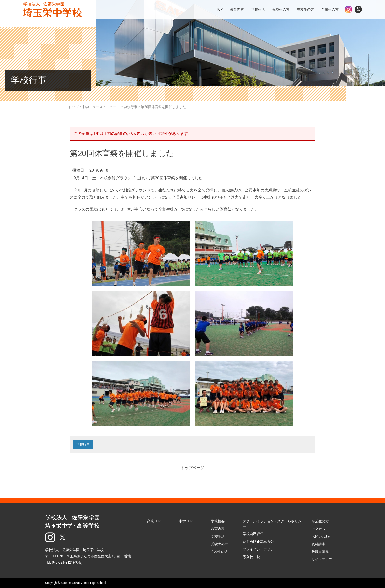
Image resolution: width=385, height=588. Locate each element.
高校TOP (154, 521)
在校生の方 (220, 552)
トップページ (192, 468)
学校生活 (218, 536)
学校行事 (83, 444)
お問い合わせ (322, 536)
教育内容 (218, 529)
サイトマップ (322, 559)
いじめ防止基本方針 (258, 542)
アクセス (318, 529)
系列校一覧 (251, 557)
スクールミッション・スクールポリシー (272, 524)
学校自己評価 (253, 534)
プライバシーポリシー (260, 549)
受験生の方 (220, 544)
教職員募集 (320, 552)
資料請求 (318, 544)
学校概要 (218, 521)
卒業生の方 (320, 521)
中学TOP (186, 521)
